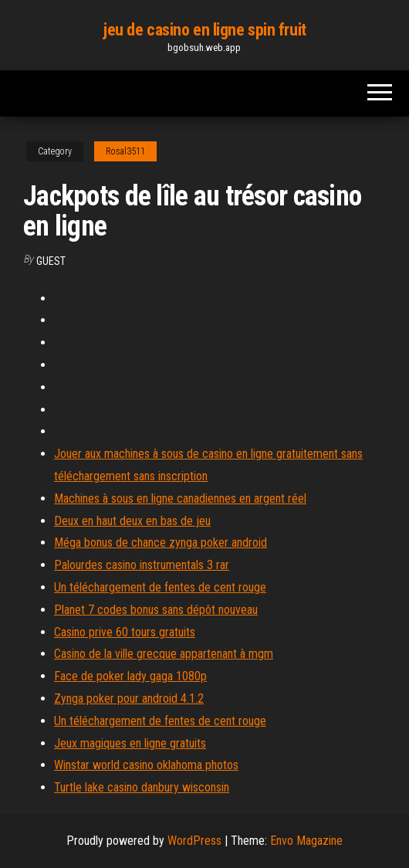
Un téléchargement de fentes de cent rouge (160, 587)
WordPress (194, 841)
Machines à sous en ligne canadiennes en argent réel (180, 498)
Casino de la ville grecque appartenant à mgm (164, 654)
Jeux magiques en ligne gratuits (130, 743)
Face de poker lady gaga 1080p (130, 676)
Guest (51, 261)
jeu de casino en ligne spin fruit (204, 30)
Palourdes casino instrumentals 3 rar (142, 565)
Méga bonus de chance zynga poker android (161, 542)
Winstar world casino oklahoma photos (146, 765)
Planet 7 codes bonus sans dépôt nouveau (156, 610)
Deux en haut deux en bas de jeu (132, 521)
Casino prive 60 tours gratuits (125, 632)
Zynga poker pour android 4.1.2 (129, 698)
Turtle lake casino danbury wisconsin (142, 787)
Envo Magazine (306, 841)
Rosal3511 (125, 151)
